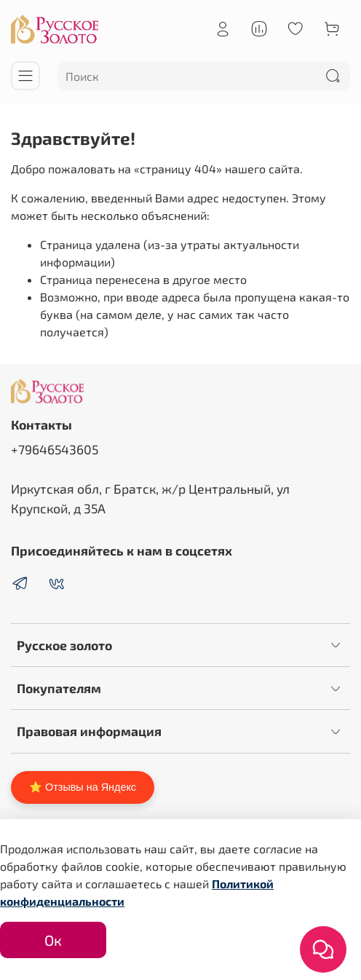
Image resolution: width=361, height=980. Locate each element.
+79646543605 (55, 449)
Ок (53, 940)
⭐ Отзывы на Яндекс (83, 787)
